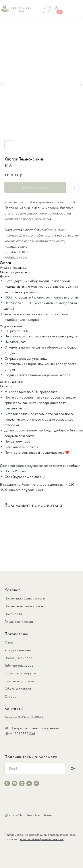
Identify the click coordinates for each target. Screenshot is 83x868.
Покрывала (13, 614)
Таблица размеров (19, 665)
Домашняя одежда (19, 622)
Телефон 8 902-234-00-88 (24, 717)
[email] (14, 783)
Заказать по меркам (20, 673)
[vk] (36, 783)
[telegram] (29, 783)
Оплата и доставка (19, 681)
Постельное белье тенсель (25, 598)
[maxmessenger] (22, 783)
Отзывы (11, 697)
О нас (9, 642)
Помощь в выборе (18, 658)
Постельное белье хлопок (24, 606)
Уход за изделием (18, 650)
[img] (76, 9)
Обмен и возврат (18, 689)
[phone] (7, 783)
